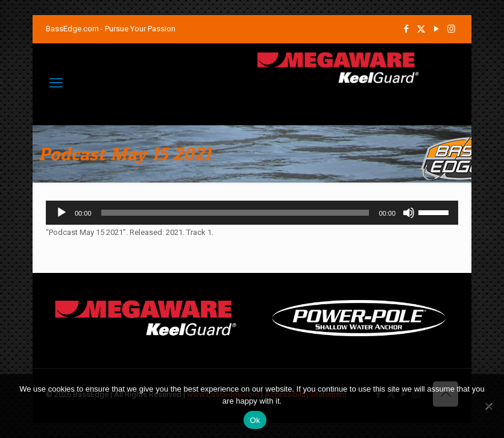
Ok (255, 420)
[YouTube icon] (436, 29)
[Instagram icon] (451, 29)
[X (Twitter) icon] (421, 29)
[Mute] (409, 213)
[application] (252, 213)
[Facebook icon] (406, 29)
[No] (489, 406)
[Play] (61, 213)
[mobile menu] (56, 83)
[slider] (235, 213)
